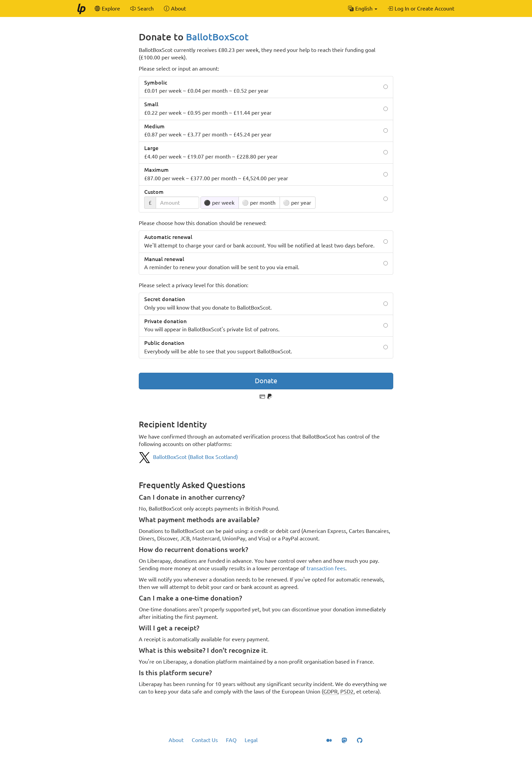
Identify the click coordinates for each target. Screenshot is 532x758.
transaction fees (326, 568)
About (176, 740)
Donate (266, 381)
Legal (251, 740)
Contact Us (205, 740)
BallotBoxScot (217, 37)
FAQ (231, 740)
